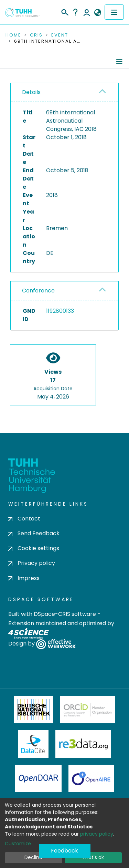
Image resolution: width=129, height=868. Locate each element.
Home (13, 35)
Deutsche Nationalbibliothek (34, 710)
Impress (24, 578)
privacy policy (97, 834)
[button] (98, 13)
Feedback (64, 851)
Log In (87, 12)
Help (75, 12)
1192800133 (60, 311)
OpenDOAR (39, 778)
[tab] (64, 92)
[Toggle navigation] (114, 12)
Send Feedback (34, 533)
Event (60, 35)
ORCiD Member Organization (88, 710)
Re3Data (83, 744)
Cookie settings (34, 548)
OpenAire (91, 778)
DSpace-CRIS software (65, 614)
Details (31, 92)
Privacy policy (32, 563)
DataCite (33, 744)
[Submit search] (64, 11)
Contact (24, 519)
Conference (38, 291)
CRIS (36, 35)
